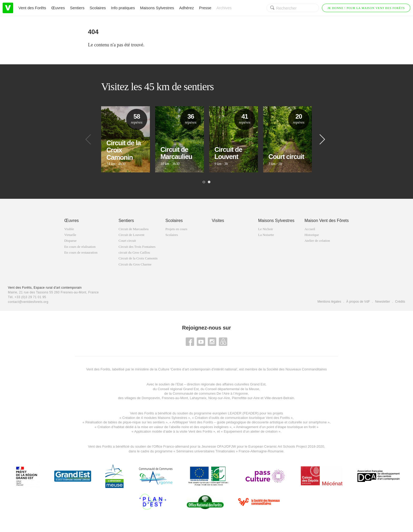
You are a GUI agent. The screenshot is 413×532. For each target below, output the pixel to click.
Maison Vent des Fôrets (327, 221)
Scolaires (98, 8)
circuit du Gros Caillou (134, 252)
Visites (218, 221)
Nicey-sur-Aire (219, 398)
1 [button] (204, 182)
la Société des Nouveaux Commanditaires (295, 369)
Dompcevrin (151, 398)
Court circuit (127, 241)
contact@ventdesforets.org (28, 302)
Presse (205, 8)
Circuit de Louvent (131, 235)
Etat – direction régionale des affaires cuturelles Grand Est (221, 384)
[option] (126, 139)
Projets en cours (176, 229)
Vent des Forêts (32, 8)
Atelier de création (317, 241)
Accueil (310, 229)
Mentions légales (329, 302)
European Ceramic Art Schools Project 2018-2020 (286, 446)
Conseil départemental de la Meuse (232, 389)
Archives (224, 8)
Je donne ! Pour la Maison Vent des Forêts (366, 8)
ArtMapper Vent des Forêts (193, 422)
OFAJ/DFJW (227, 446)
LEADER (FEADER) (243, 413)
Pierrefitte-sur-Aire (246, 398)
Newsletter (383, 302)
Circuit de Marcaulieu (134, 229)
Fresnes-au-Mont (175, 398)
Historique (312, 235)
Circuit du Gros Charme (135, 264)
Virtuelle (70, 235)
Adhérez (186, 8)
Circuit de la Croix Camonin (138, 258)
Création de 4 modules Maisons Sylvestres (155, 418)
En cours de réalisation (80, 247)
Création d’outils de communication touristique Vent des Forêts (242, 418)
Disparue (70, 241)
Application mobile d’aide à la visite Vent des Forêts (173, 431)
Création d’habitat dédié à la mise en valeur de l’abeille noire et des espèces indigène (162, 427)
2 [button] (209, 182)
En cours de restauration (81, 252)
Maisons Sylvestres (157, 8)
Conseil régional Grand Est (178, 389)
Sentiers (77, 8)
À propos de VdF (358, 302)
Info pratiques (123, 8)
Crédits (400, 302)
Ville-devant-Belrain (279, 398)
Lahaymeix (198, 398)
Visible (69, 229)
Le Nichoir (266, 229)
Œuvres (58, 8)
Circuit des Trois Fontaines (137, 247)
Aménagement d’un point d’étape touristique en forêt (276, 427)
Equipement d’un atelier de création (251, 431)
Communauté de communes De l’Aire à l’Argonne (210, 393)
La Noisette (266, 235)
